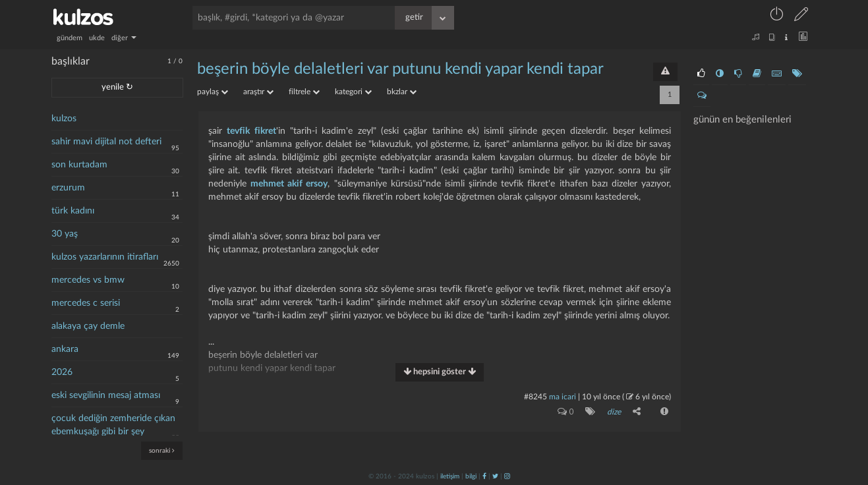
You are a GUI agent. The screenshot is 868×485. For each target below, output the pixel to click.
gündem (70, 38)
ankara (65, 349)
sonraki (162, 450)
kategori (353, 92)
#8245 (535, 397)
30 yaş (65, 234)
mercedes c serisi (86, 303)
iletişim (450, 476)
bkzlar (402, 92)
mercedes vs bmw (88, 280)
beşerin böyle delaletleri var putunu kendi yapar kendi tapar (400, 69)
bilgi (471, 476)
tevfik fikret (251, 131)
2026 (62, 372)
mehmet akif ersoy (289, 184)
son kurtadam (79, 165)
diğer (124, 38)
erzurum (68, 188)
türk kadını (73, 211)
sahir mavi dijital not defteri (106, 142)
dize (614, 412)
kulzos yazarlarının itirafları (105, 257)
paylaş (213, 92)
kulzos (64, 119)
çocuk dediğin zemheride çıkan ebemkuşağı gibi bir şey (113, 425)
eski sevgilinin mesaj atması (106, 395)
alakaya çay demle (88, 326)
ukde (97, 38)
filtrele (304, 92)
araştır (258, 92)
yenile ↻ (117, 87)
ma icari (563, 397)
